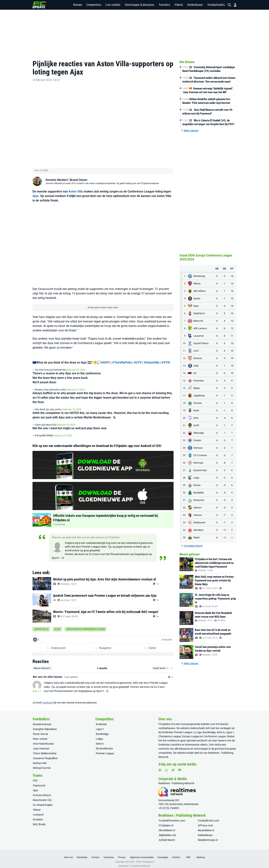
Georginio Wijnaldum (45, 725)
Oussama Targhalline (45, 754)
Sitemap (201, 854)
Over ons (68, 854)
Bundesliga (102, 730)
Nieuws (78, 6)
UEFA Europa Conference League (86, 625)
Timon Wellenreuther (45, 750)
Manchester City (42, 796)
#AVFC (105, 359)
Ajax (35, 192)
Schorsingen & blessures (140, 6)
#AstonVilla (152, 359)
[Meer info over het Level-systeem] (172, 664)
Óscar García (40, 730)
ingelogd (47, 699)
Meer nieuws (190, 131)
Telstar (37, 806)
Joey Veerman (41, 745)
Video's (179, 6)
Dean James (40, 735)
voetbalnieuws (167, 724)
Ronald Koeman (42, 721)
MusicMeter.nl (206, 827)
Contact (95, 854)
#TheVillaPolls (122, 359)
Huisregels (163, 854)
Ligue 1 (100, 725)
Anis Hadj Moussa (43, 740)
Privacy (122, 854)
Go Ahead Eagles (43, 801)
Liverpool (38, 811)
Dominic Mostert (57, 176)
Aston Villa (76, 188)
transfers (176, 741)
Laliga (99, 735)
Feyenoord (39, 782)
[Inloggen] (234, 6)
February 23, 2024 (76, 366)
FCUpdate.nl (166, 720)
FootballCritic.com (208, 817)
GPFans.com (205, 822)
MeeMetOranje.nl (208, 836)
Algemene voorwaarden (142, 854)
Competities (94, 6)
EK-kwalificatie (104, 745)
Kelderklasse (195, 6)
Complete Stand (192, 546)
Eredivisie (101, 721)
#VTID (166, 359)
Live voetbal (113, 6)
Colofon (176, 854)
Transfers (164, 6)
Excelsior (38, 816)
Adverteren (82, 854)
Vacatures (109, 854)
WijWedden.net (167, 831)
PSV (35, 777)
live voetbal (169, 737)
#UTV (138, 359)
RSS (188, 854)
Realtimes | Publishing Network (134, 862)
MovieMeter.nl (167, 827)
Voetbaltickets (216, 6)
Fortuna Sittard (42, 791)
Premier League (105, 750)
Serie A (100, 740)
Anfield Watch (167, 836)
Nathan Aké (40, 759)
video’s (204, 741)
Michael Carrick (42, 764)
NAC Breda (39, 821)
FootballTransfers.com (172, 817)
